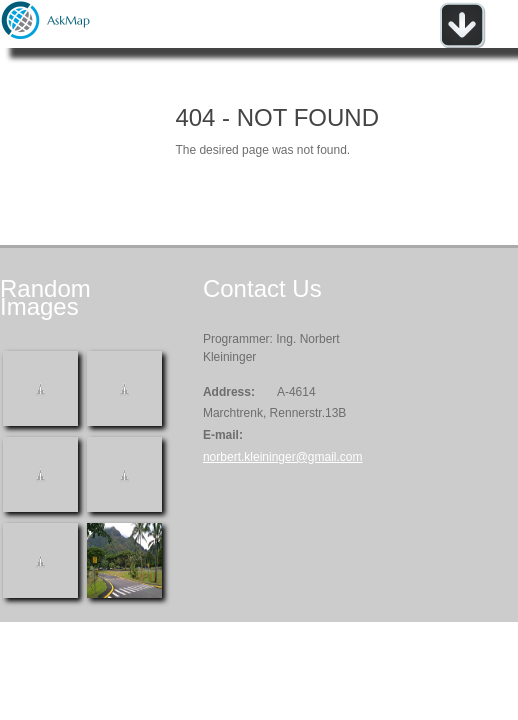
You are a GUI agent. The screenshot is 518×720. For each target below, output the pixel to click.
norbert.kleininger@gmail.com (283, 457)
